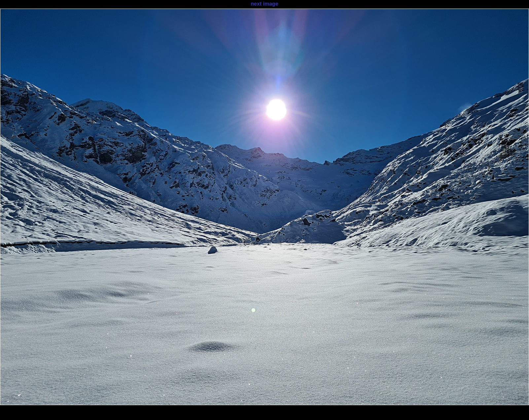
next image (264, 4)
